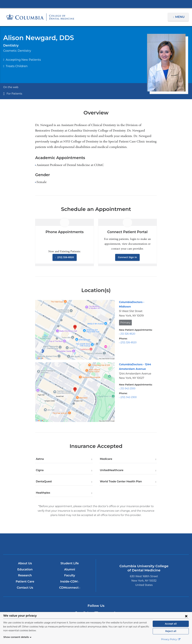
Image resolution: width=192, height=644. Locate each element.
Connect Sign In (127, 257)
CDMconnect (70, 588)
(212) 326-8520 (65, 257)
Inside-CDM (70, 582)
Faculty (70, 575)
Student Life (70, 563)
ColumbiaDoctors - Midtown (136, 302)
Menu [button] (180, 17)
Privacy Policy (171, 639)
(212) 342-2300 (128, 397)
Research (25, 575)
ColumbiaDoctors (157, 544)
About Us (25, 563)
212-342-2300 (128, 388)
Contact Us (25, 588)
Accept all (171, 624)
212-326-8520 (128, 329)
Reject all (171, 631)
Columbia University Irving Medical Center (96, 4)
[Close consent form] (186, 616)
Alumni (70, 569)
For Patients (14, 94)
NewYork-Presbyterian (96, 546)
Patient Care (25, 582)
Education (25, 569)
